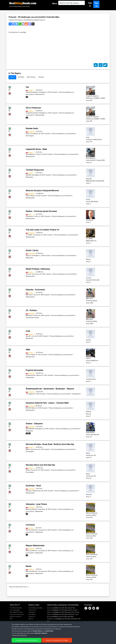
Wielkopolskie (40, 94)
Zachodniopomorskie (32, 318)
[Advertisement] (58, 46)
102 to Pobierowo (33, 108)
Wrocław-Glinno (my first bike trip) (40, 465)
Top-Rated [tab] (21, 77)
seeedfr (28, 336)
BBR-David (29, 295)
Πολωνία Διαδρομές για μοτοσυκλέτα (64, 134)
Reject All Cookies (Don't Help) (57, 640)
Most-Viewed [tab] (31, 77)
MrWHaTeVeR (30, 429)
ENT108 (28, 408)
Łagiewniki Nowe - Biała (36, 149)
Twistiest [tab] (41, 77)
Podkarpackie (30, 377)
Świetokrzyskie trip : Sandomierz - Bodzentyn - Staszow (50, 389)
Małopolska (29, 177)
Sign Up (96, 4)
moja (28, 331)
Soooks (50, 620)
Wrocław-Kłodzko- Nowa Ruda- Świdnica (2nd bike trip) (50, 444)
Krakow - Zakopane (34, 423)
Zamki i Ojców (32, 250)
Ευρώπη (55, 92)
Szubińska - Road (33, 486)
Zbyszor (28, 255)
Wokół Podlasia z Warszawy (38, 269)
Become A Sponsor (41, 633)
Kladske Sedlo (32, 128)
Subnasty (29, 491)
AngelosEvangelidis (32, 92)
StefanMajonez (30, 154)
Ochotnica (30, 525)
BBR (63, 620)
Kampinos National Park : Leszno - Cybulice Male (47, 403)
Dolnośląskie (30, 136)
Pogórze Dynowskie (34, 370)
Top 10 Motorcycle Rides (36, 620)
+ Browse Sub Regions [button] (16, 20)
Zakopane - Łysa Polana (36, 504)
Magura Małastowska (35, 545)
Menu (55, 3)
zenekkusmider (31, 375)
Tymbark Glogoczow (35, 170)
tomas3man (29, 216)
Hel (27, 87)
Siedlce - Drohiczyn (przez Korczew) (41, 211)
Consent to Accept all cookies (26, 640)
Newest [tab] (12, 77)
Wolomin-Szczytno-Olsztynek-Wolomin (42, 190)
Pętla (28, 349)
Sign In (90, 4)
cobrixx (28, 355)
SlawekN (29, 175)
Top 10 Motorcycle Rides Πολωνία (34, 20)
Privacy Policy (37, 631)
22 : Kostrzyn (31, 310)
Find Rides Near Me (16, 620)
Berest (29, 566)
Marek (28, 449)
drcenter (28, 274)
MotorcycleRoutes (31, 509)
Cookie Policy (49, 631)
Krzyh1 (28, 196)
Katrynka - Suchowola (35, 290)
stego (28, 134)
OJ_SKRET (29, 235)
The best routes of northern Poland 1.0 (42, 230)
